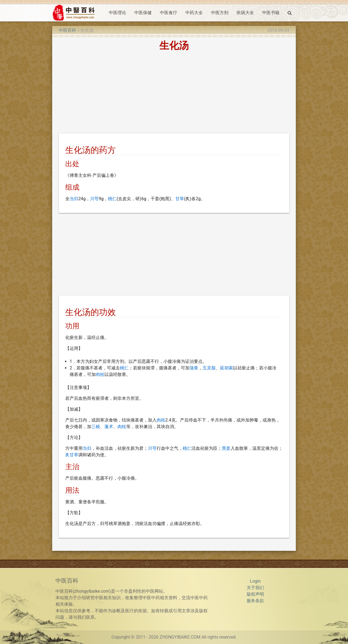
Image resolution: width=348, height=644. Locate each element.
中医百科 (67, 30)
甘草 (180, 199)
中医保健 (143, 13)
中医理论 (117, 13)
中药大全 (194, 13)
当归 (74, 199)
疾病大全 (245, 13)
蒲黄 (194, 368)
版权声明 (255, 594)
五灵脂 (209, 368)
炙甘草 (72, 455)
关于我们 (255, 588)
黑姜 (226, 448)
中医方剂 (220, 13)
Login (255, 581)
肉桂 (100, 374)
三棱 (96, 427)
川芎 (94, 199)
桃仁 (112, 199)
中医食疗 (169, 13)
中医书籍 (271, 13)
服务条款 (255, 601)
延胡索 (226, 368)
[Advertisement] (174, 93)
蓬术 (109, 427)
